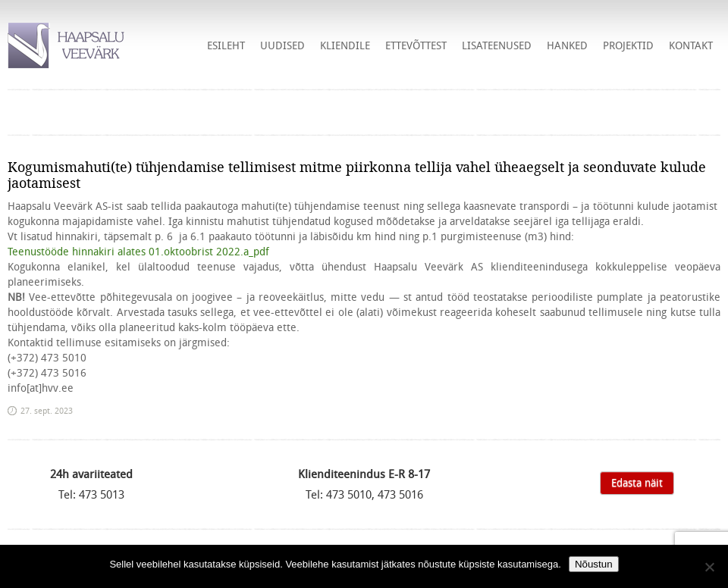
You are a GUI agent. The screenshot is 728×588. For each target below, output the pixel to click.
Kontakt (691, 45)
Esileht (226, 45)
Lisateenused (497, 45)
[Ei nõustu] (709, 567)
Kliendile (345, 45)
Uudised (282, 45)
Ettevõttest (416, 45)
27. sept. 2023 (47, 411)
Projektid (628, 45)
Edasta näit (637, 483)
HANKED (567, 45)
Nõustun (594, 564)
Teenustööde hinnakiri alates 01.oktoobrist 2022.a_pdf (138, 252)
